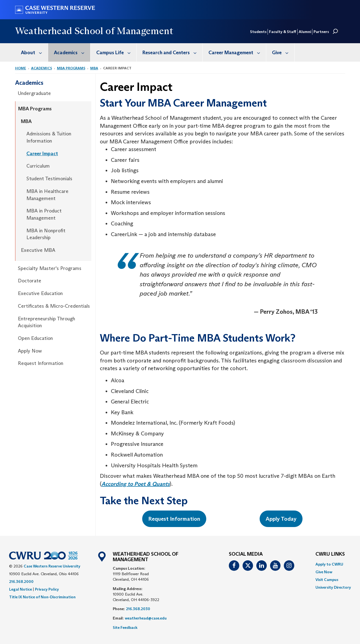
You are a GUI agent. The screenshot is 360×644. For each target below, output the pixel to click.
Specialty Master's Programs (50, 268)
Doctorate (30, 281)
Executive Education (40, 293)
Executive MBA (38, 250)
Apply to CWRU (329, 564)
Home (21, 68)
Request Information (41, 363)
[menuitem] (32, 52)
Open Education (35, 338)
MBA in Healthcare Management (47, 195)
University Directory (333, 587)
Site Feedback (125, 627)
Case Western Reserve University (52, 566)
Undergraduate (34, 93)
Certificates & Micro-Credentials (54, 306)
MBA (94, 68)
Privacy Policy (47, 589)
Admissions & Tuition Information (49, 137)
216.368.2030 (138, 609)
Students (258, 32)
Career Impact (42, 154)
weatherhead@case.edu (146, 618)
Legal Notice (20, 589)
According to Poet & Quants (136, 484)
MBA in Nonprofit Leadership (46, 234)
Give (283, 52)
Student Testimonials (49, 179)
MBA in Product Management (44, 214)
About (34, 52)
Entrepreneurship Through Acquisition (46, 322)
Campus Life (116, 52)
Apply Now (30, 351)
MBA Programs (71, 68)
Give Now (324, 572)
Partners (321, 32)
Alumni (305, 32)
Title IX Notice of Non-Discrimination (42, 597)
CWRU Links (330, 554)
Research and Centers (172, 52)
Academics (72, 52)
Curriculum (38, 166)
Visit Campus (327, 580)
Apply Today (281, 519)
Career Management (237, 52)
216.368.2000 (21, 582)
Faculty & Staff (283, 32)
